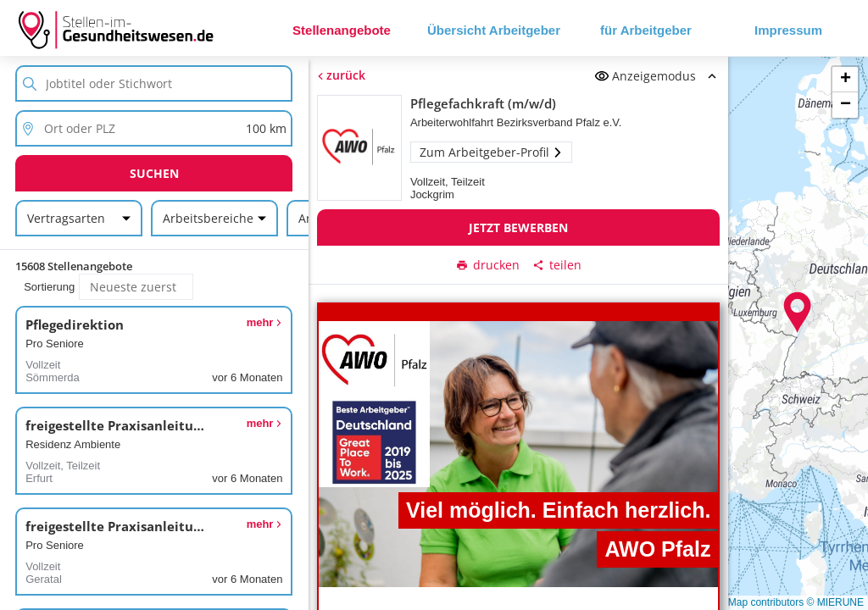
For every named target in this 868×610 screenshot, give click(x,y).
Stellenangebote (342, 30)
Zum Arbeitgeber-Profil (490, 152)
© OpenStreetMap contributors (734, 602)
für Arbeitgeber (646, 30)
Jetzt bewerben (518, 227)
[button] (798, 313)
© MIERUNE (835, 602)
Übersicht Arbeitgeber (494, 30)
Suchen (154, 173)
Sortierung (49, 287)
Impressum (788, 30)
